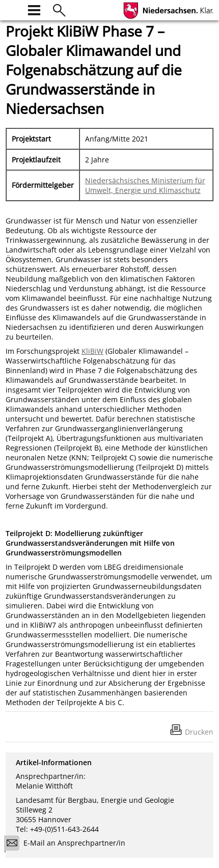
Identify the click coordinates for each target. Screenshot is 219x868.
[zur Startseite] (12, 9)
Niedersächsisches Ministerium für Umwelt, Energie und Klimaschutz (145, 185)
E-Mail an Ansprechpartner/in (68, 844)
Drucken (199, 732)
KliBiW (92, 351)
